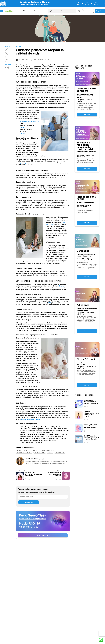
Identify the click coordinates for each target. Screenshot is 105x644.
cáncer (34, 451)
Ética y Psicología (86, 359)
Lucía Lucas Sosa (23, 60)
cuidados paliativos (47, 451)
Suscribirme (29, 503)
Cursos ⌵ (18, 11)
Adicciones (83, 305)
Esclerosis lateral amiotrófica (29, 122)
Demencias (83, 251)
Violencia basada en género (86, 90)
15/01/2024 (41, 60)
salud (50, 453)
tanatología (60, 453)
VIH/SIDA (22, 134)
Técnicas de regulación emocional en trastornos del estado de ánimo (86, 147)
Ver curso (87, 115)
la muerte (60, 90)
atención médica (23, 451)
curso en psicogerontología (31, 420)
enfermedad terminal (24, 453)
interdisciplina (40, 453)
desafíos (62, 287)
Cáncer (22, 128)
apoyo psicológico (22, 164)
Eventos (37, 11)
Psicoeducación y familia (87, 198)
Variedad (19, 47)
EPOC (50, 304)
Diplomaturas (28, 11)
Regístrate (100, 11)
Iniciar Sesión (88, 11)
